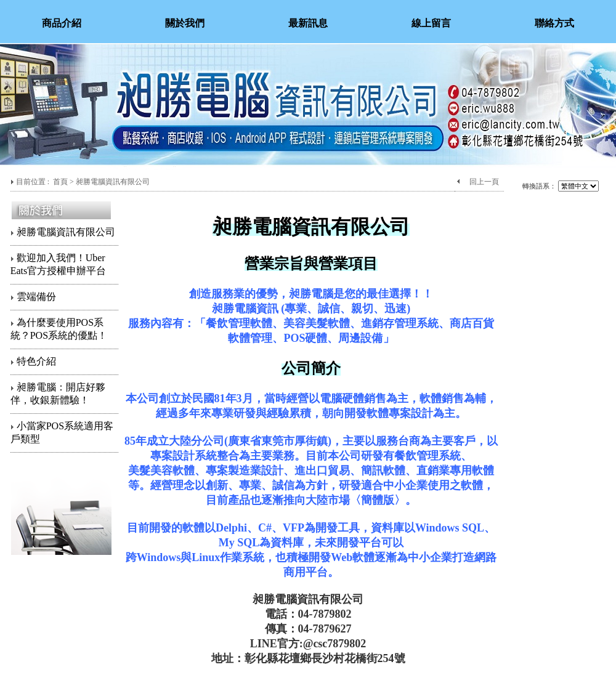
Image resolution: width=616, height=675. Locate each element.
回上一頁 (484, 182)
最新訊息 (308, 23)
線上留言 (431, 23)
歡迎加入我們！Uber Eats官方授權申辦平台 (59, 264)
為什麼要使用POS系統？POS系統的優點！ (59, 329)
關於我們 (185, 23)
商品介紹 (62, 23)
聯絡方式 (554, 23)
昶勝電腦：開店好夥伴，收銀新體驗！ (58, 394)
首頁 (60, 182)
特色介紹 (33, 361)
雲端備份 (33, 297)
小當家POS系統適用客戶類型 (62, 432)
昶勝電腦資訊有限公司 (63, 232)
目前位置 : (34, 182)
